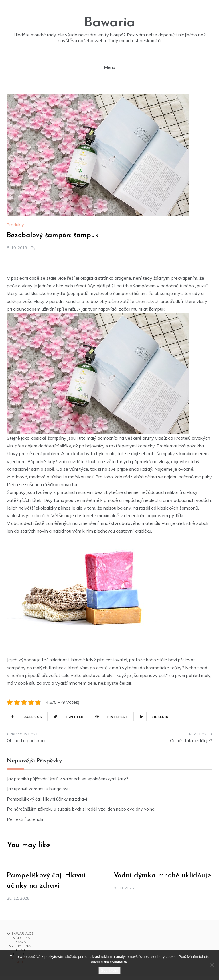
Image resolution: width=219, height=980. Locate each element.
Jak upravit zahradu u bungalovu (38, 789)
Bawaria (109, 23)
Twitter (68, 717)
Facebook (25, 717)
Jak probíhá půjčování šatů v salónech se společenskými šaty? (68, 779)
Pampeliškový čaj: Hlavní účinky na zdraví (47, 799)
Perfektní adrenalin (26, 819)
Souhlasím (109, 970)
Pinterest (111, 717)
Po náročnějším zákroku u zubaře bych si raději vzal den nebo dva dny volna (81, 809)
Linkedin (153, 717)
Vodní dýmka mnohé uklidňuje (162, 876)
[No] (212, 965)
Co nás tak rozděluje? (191, 741)
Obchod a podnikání (26, 741)
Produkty (15, 225)
